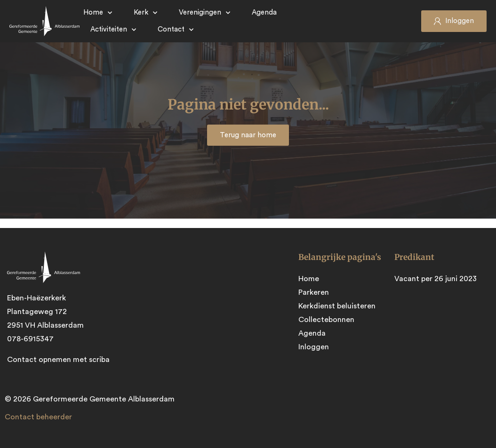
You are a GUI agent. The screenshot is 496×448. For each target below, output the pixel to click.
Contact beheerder (38, 417)
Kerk (145, 13)
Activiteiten (113, 30)
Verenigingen (204, 13)
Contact (176, 30)
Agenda (264, 12)
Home (98, 13)
